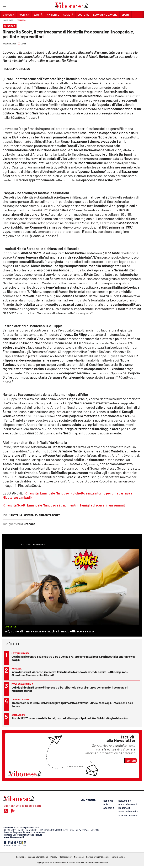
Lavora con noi (119, 857)
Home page (8, 20)
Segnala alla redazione (38, 857)
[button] (137, 22)
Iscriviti (131, 760)
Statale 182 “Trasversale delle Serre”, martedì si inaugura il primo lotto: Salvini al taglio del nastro (70, 718)
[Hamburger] (5, 6)
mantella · (16, 515)
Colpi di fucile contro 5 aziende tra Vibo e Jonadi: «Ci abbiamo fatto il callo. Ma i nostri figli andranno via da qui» (73, 658)
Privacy (54, 857)
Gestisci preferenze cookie (98, 857)
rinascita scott (49, 515)
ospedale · (31, 515)
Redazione (21, 857)
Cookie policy (66, 857)
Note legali (79, 857)
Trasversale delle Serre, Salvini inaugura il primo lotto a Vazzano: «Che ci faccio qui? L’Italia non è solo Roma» (72, 704)
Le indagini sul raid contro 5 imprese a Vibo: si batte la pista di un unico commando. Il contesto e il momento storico (70, 689)
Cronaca (21, 20)
